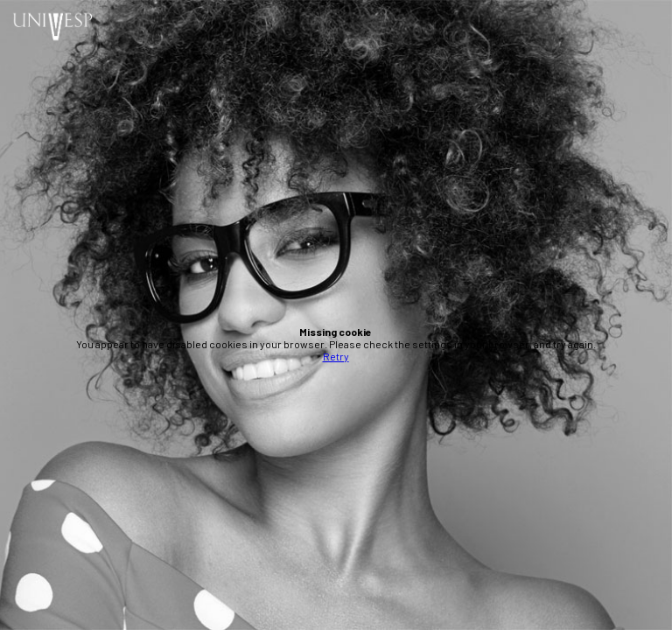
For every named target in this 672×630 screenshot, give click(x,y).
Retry (336, 356)
